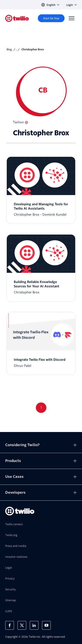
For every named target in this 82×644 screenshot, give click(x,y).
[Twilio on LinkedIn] (34, 625)
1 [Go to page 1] (41, 408)
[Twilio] (17, 18)
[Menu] (72, 18)
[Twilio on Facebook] (10, 625)
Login (72, 5)
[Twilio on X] (22, 625)
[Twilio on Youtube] (46, 625)
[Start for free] (51, 18)
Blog (9, 49)
